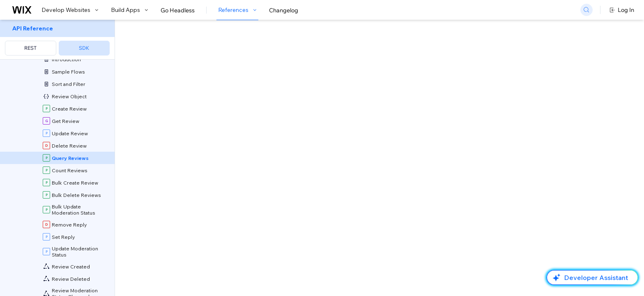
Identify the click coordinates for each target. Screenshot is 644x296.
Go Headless (178, 10)
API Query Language (321, 206)
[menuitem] (57, 40)
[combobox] (526, 94)
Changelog (284, 10)
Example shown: (454, 81)
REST (30, 48)
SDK (84, 48)
